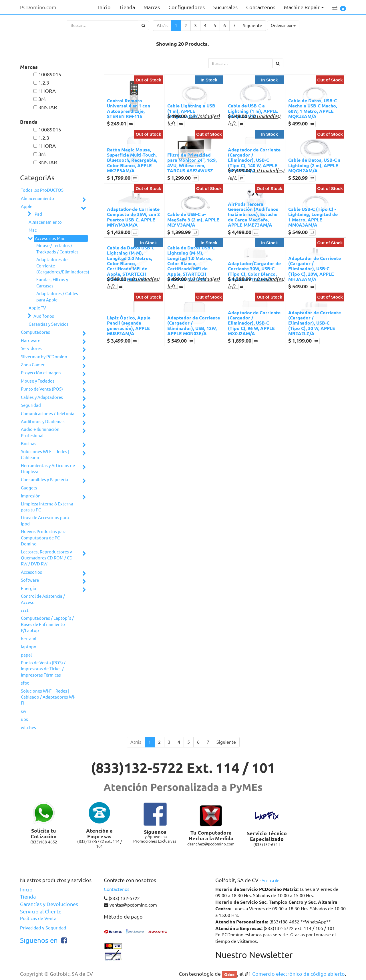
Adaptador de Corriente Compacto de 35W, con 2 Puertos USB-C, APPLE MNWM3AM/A (133, 217)
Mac (33, 230)
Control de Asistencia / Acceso (43, 599)
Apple (27, 206)
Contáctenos (117, 889)
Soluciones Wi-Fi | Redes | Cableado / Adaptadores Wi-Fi (48, 697)
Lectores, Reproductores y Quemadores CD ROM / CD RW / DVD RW (47, 558)
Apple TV (37, 308)
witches (28, 728)
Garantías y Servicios (49, 324)
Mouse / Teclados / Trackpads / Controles (57, 249)
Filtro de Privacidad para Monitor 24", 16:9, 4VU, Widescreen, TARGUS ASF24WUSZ (192, 163)
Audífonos (44, 316)
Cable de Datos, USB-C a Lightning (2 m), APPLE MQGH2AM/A (314, 165)
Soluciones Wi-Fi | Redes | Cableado (45, 455)
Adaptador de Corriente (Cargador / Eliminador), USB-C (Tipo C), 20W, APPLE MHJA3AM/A (315, 269)
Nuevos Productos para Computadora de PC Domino (44, 538)
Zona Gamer (33, 365)
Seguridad (31, 405)
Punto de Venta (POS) (42, 389)
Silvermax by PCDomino (44, 357)
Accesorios (31, 572)
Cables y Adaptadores (42, 397)
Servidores (31, 348)
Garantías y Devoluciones (49, 904)
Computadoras (35, 332)
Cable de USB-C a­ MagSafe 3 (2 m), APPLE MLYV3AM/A (193, 219)
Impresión (31, 496)
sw (24, 711)
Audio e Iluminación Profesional (40, 432)
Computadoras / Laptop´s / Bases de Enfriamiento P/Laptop (47, 624)
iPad (38, 214)
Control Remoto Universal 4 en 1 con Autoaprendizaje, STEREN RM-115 (129, 108)
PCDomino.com (38, 7)
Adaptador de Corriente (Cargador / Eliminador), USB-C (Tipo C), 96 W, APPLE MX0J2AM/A (254, 323)
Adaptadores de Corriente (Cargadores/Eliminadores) (60, 266)
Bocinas (29, 444)
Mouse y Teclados (38, 381)
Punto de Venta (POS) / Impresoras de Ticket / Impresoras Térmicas (43, 669)
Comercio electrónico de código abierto (299, 974)
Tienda (28, 897)
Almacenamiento (37, 198)
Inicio (26, 889)
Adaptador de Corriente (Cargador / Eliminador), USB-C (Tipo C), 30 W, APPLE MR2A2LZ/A (315, 323)
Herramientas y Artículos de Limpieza (48, 469)
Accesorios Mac (50, 238)
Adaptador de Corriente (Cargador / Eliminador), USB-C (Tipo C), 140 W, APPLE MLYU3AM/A (254, 160)
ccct (25, 610)
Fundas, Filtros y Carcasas (52, 283)
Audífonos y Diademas (43, 422)
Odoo (229, 974)
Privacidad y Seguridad (43, 928)
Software (30, 580)
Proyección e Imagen (41, 373)
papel (26, 655)
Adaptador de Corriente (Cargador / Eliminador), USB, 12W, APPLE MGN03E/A (194, 325)
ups (24, 719)
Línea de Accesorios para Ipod (45, 521)
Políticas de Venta (38, 918)
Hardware (31, 340)
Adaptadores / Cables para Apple (57, 297)
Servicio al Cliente (41, 911)
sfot (25, 683)
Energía (28, 588)
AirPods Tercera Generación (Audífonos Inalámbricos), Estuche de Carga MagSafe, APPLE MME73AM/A (253, 214)
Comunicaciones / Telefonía (48, 414)
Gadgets (29, 488)
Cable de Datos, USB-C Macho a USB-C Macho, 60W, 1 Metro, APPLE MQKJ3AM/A (313, 108)
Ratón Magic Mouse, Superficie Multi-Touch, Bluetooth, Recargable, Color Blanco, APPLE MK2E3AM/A (132, 160)
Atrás (162, 25)
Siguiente (252, 25)
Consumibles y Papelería (44, 480)
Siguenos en (39, 940)
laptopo (29, 647)
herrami (29, 639)
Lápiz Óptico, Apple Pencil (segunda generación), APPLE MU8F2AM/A (129, 325)
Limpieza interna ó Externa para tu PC (47, 507)
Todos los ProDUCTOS (42, 190)
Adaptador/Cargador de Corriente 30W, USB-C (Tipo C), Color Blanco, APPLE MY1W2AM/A (254, 271)
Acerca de (270, 881)
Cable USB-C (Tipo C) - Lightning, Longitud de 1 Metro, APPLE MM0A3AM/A (313, 217)
